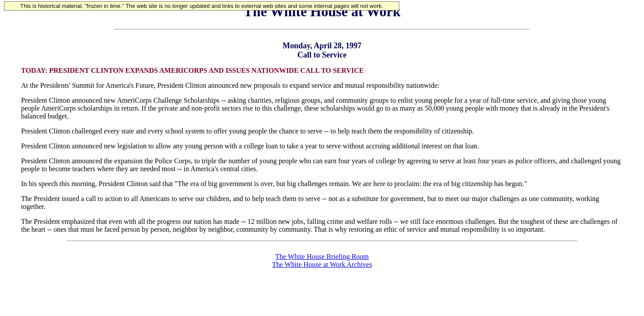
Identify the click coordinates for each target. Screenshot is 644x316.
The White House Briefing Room (322, 257)
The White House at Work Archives (322, 264)
